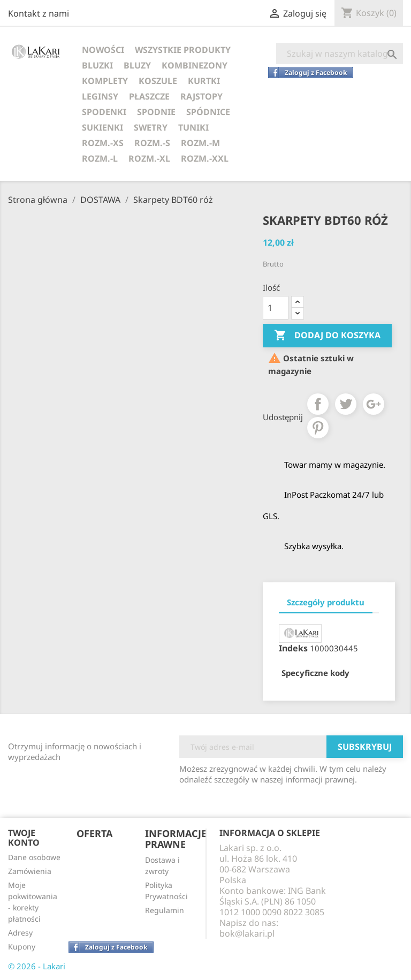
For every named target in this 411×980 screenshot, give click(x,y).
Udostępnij (318, 404)
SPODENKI (104, 112)
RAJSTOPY (201, 96)
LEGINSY (100, 96)
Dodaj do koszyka (327, 336)
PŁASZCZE (149, 96)
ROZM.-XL (149, 158)
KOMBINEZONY (195, 65)
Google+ (374, 404)
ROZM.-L (100, 158)
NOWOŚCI (103, 50)
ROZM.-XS (103, 143)
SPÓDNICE (208, 112)
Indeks (293, 648)
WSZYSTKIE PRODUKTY (183, 50)
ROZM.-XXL (205, 158)
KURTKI (204, 81)
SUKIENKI (102, 127)
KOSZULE (158, 81)
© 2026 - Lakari (37, 966)
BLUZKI (97, 65)
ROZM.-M (200, 143)
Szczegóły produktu (326, 602)
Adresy (20, 933)
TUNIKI (193, 127)
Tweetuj (346, 404)
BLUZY (137, 65)
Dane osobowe (34, 857)
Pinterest (318, 428)
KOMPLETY (105, 81)
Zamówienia (30, 871)
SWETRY (151, 127)
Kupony (22, 947)
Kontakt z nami (39, 13)
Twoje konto (24, 838)
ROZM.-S (152, 143)
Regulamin (165, 910)
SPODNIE (156, 112)
